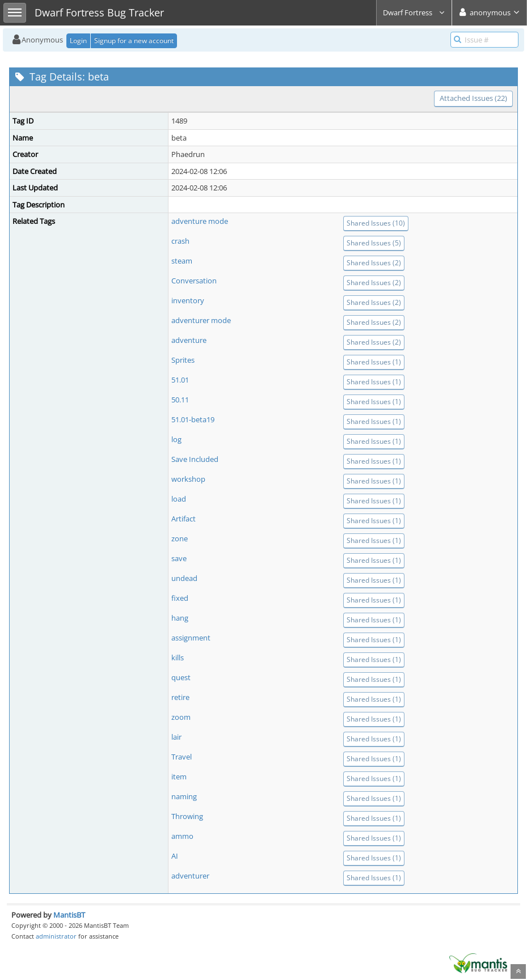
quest (181, 677)
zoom (181, 717)
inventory (188, 300)
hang (180, 618)
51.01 (180, 380)
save (179, 558)
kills (178, 657)
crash (180, 241)
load (179, 499)
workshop (188, 479)
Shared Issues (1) (374, 362)
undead (184, 578)
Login (78, 41)
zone (180, 538)
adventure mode (200, 221)
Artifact (184, 519)
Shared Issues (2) (374, 263)
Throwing (187, 816)
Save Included (195, 459)
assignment (191, 638)
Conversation (194, 281)
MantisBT (69, 915)
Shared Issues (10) (376, 223)
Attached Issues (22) (473, 98)
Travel (182, 757)
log (176, 439)
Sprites (183, 360)
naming (184, 796)
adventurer (190, 876)
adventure (189, 340)
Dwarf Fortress (414, 12)
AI (175, 856)
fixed (180, 598)
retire (180, 697)
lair (176, 737)
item (179, 777)
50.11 (180, 400)
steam (182, 261)
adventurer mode (201, 320)
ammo (182, 836)
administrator (56, 936)
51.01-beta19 (193, 419)
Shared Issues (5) (374, 243)
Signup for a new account (134, 41)
